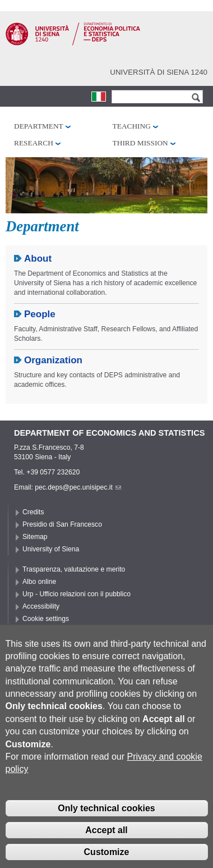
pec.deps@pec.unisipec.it (78, 487)
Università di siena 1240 (159, 72)
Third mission (140, 143)
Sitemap (35, 537)
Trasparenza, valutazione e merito (74, 569)
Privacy (34, 631)
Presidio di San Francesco (62, 524)
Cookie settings (46, 619)
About (38, 259)
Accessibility (41, 606)
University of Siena (51, 549)
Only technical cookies (106, 821)
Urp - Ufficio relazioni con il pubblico (77, 594)
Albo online (39, 582)
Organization (53, 360)
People (40, 314)
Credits (33, 512)
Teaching (132, 126)
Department (39, 126)
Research (34, 143)
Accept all (106, 843)
